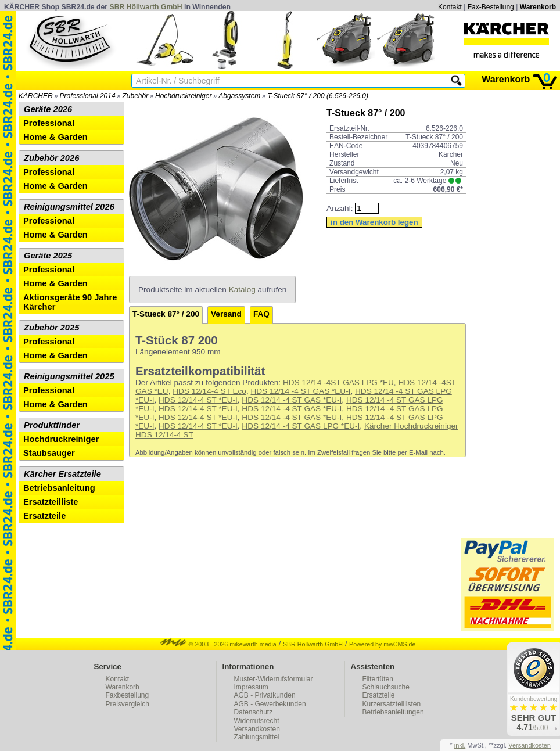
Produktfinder (52, 425)
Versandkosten (257, 729)
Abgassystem (239, 96)
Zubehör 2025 (51, 328)
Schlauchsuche (386, 687)
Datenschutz (254, 712)
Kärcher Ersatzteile (62, 474)
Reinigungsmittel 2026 (69, 207)
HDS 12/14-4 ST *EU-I (198, 400)
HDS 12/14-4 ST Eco (209, 391)
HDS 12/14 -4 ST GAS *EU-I (300, 391)
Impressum (251, 687)
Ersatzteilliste (51, 502)
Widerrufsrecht (257, 721)
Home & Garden (55, 137)
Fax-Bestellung (491, 7)
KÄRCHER (36, 96)
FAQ (261, 314)
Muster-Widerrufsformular (274, 679)
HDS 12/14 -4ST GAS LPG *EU (338, 382)
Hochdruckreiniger (183, 96)
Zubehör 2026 (51, 158)
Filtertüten (378, 679)
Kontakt (450, 7)
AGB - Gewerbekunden (270, 704)
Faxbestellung (128, 695)
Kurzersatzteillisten (392, 704)
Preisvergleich (128, 704)
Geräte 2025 (48, 256)
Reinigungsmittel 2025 (69, 376)
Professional (49, 123)
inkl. (460, 745)
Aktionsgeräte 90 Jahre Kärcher (70, 302)
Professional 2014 (88, 96)
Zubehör (135, 96)
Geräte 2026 (48, 109)
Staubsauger (49, 453)
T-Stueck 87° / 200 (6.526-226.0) (318, 96)
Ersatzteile (44, 516)
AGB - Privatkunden (265, 695)
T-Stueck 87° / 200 (166, 314)
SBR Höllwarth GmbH (146, 7)
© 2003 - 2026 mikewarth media (218, 644)
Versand (226, 314)
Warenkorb (538, 7)
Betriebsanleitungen (393, 712)
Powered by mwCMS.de (382, 644)
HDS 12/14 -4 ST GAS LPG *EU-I (301, 426)
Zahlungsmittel (257, 737)
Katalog (242, 290)
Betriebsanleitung (59, 488)
